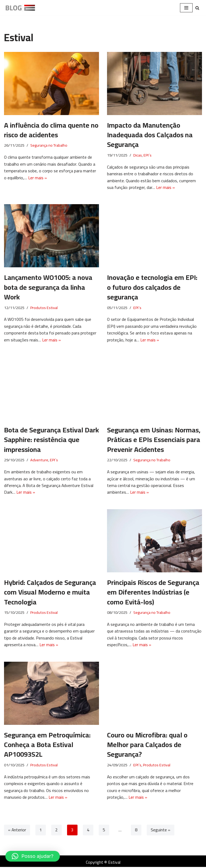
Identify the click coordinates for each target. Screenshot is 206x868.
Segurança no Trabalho (49, 145)
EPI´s (148, 155)
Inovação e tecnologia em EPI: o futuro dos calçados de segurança (152, 287)
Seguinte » (161, 831)
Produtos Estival (44, 308)
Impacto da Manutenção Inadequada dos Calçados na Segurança (150, 135)
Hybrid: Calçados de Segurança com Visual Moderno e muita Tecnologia (50, 593)
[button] (33, 856)
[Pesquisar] (197, 8)
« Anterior (17, 831)
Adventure (39, 461)
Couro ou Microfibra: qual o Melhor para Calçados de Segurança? (147, 745)
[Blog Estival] (20, 8)
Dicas (138, 155)
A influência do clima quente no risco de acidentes (51, 130)
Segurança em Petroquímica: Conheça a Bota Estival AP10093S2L (47, 745)
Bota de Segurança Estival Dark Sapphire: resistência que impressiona (51, 440)
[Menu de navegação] (186, 8)
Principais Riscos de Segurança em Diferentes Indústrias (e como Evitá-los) (153, 593)
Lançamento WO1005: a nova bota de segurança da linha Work (48, 287)
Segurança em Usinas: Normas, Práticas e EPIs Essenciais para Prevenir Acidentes (154, 440)
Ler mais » (38, 178)
